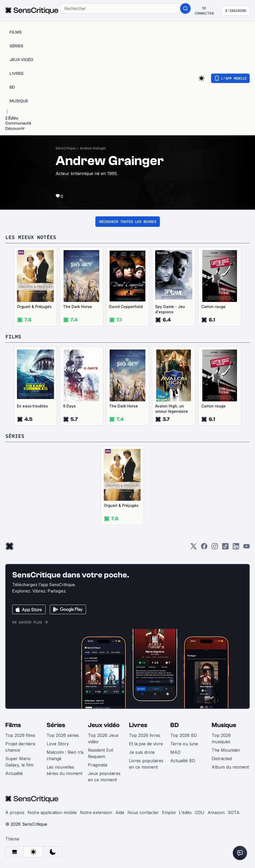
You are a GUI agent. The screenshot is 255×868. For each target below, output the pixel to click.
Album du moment (230, 767)
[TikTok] (225, 548)
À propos (15, 812)
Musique (224, 725)
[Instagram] (215, 548)
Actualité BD (183, 761)
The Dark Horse (77, 307)
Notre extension (96, 812)
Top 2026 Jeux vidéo (103, 738)
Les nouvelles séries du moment (64, 770)
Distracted (222, 759)
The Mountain (226, 750)
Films (13, 725)
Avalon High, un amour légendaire (172, 409)
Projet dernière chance (20, 747)
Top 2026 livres (145, 735)
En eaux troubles (32, 406)
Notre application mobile (52, 812)
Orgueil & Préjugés (34, 307)
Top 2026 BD (184, 735)
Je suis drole (142, 752)
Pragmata (98, 765)
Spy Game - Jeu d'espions (170, 309)
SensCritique (66, 148)
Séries (56, 725)
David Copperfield (126, 307)
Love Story (58, 744)
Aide (120, 812)
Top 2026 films (20, 735)
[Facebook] (204, 548)
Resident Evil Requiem (100, 753)
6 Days (69, 406)
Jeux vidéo (104, 725)
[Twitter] (194, 548)
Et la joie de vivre (146, 744)
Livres (138, 725)
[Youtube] (247, 548)
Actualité (14, 773)
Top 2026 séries (63, 735)
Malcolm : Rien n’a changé (65, 755)
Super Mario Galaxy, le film (19, 762)
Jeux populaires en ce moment (104, 777)
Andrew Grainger (93, 148)
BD (175, 725)
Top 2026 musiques (221, 738)
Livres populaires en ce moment (146, 764)
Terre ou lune (184, 744)
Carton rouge (213, 307)
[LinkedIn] (236, 548)
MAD (175, 752)
